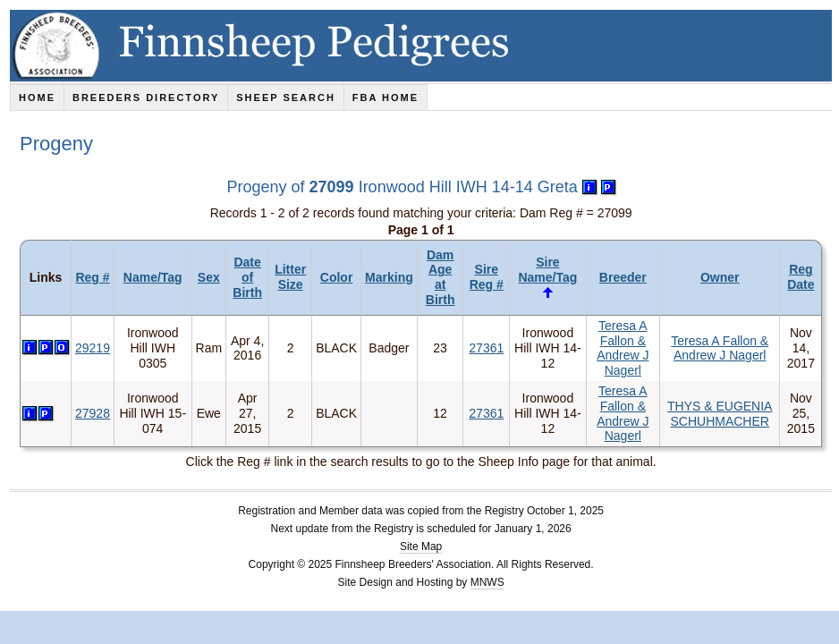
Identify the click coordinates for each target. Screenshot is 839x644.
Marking (389, 277)
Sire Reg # (487, 277)
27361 (486, 348)
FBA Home (386, 97)
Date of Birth (247, 277)
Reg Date (801, 277)
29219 (93, 348)
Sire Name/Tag (547, 270)
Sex (209, 277)
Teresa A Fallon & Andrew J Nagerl (623, 348)
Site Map (421, 547)
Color (337, 277)
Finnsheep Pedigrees (424, 46)
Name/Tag (153, 277)
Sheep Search (286, 97)
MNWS (487, 582)
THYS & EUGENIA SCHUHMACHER (720, 414)
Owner (720, 277)
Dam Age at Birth (441, 277)
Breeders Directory (146, 97)
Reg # (92, 277)
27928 (93, 413)
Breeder (623, 277)
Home (37, 97)
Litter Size (290, 277)
